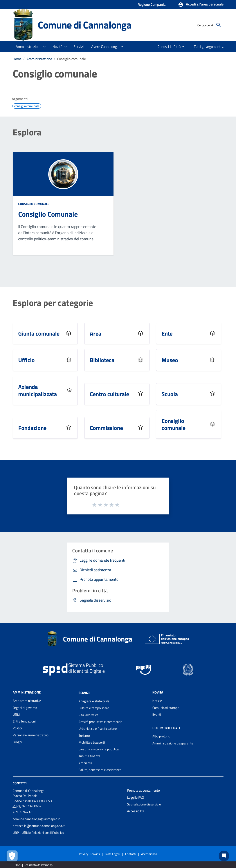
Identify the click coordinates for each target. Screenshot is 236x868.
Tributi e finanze (90, 756)
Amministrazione (39, 59)
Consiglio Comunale (48, 214)
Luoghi (17, 742)
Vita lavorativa (88, 715)
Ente (167, 333)
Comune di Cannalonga (85, 25)
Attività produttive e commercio (100, 722)
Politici (17, 728)
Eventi (157, 714)
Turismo (84, 736)
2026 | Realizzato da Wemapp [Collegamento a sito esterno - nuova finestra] (33, 865)
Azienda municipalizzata (38, 390)
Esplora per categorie (53, 303)
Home (17, 59)
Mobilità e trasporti (92, 742)
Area (95, 333)
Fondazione (32, 428)
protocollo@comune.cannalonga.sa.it (39, 826)
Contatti (20, 783)
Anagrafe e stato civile (94, 701)
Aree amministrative (27, 701)
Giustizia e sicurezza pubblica (99, 749)
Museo (170, 360)
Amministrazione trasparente (173, 743)
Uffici (16, 714)
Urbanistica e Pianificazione (98, 729)
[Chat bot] (224, 856)
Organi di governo (25, 708)
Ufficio (26, 360)
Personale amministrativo (31, 735)
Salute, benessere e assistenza (100, 770)
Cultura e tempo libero (94, 708)
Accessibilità (136, 811)
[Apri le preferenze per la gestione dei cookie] (12, 856)
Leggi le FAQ (136, 797)
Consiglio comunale (71, 59)
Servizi (84, 693)
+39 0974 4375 (23, 812)
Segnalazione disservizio (144, 804)
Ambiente (85, 763)
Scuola (170, 394)
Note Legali (113, 854)
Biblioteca (102, 360)
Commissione (106, 428)
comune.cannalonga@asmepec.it (36, 819)
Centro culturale (109, 394)
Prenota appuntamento (143, 790)
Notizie (157, 701)
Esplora (27, 132)
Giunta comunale (39, 333)
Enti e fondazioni (24, 721)
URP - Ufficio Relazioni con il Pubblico (38, 833)
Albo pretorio (161, 736)
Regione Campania (152, 4)
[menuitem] (167, 47)
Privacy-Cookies (89, 854)
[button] (201, 5)
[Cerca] (219, 25)
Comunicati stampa (166, 708)
